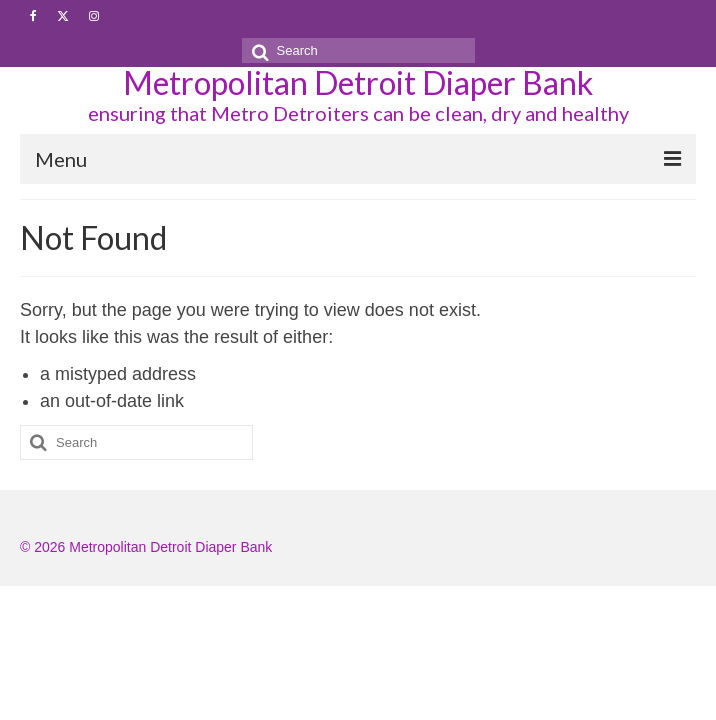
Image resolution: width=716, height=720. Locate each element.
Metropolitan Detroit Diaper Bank (358, 82)
